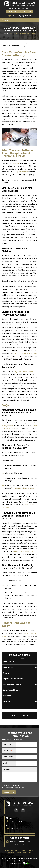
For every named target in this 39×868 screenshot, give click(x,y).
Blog (19, 853)
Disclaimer (6, 785)
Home (7, 850)
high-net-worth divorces (25, 372)
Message (6, 769)
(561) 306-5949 (25, 16)
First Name (7, 744)
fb (16, 810)
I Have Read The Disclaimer (14, 787)
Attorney (15, 850)
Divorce (6, 673)
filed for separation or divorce (22, 488)
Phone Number (9, 757)
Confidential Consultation (19, 12)
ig (23, 810)
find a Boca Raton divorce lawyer (25, 353)
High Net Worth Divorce (13, 679)
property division (21, 172)
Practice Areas (28, 850)
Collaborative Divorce (12, 685)
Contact (27, 853)
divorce (16, 163)
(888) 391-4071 (18, 829)
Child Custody (9, 662)
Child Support (9, 668)
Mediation (7, 696)
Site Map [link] (19, 861)
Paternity (7, 701)
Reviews (12, 853)
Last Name (7, 751)
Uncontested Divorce (12, 690)
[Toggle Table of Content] (22, 46)
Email (5, 763)
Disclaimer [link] (10, 861)
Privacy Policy (15, 785)
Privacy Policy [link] (28, 861)
